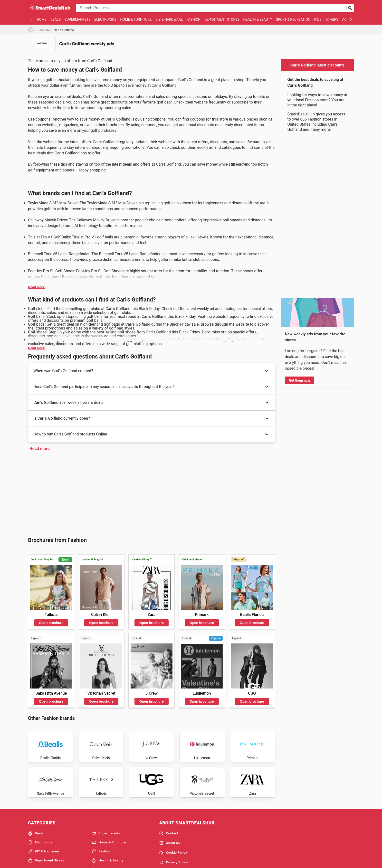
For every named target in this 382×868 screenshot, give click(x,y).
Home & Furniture (136, 19)
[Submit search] (350, 8)
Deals (56, 19)
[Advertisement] (152, 493)
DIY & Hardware (169, 19)
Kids (318, 19)
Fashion (194, 19)
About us (169, 859)
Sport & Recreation (293, 19)
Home (42, 19)
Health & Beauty (258, 19)
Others (332, 19)
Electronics (105, 19)
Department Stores (222, 19)
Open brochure (51, 623)
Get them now (300, 380)
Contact (169, 849)
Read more (36, 287)
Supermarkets (77, 19)
